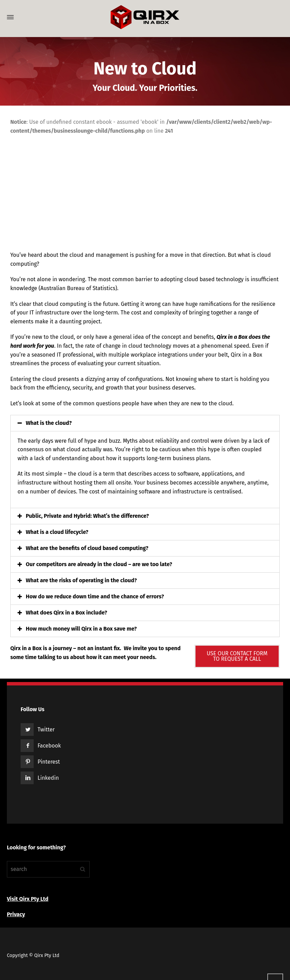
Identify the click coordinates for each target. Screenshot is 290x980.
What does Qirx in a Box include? (66, 613)
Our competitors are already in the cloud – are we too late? (99, 564)
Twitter (46, 730)
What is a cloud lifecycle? (57, 532)
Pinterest (49, 762)
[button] (237, 656)
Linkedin (48, 778)
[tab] (145, 423)
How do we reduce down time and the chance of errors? (95, 596)
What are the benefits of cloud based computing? (87, 548)
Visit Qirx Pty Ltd (28, 899)
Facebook (49, 746)
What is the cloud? (49, 423)
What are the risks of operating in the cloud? (81, 580)
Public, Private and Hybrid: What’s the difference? (87, 516)
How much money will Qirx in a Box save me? (81, 629)
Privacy (16, 914)
